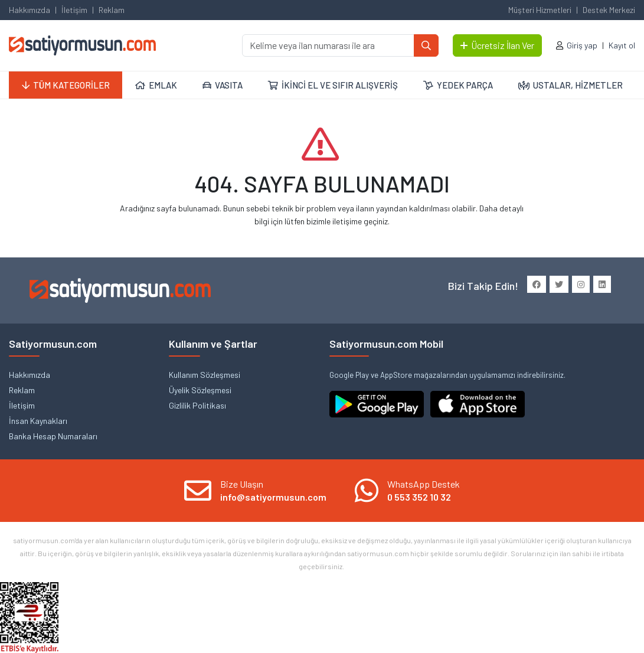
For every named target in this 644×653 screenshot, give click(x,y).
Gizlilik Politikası (197, 405)
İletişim (74, 10)
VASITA (223, 85)
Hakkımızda (30, 10)
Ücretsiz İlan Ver (497, 45)
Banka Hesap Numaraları (53, 436)
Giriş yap (582, 45)
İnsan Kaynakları (38, 421)
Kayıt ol (622, 45)
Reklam (112, 10)
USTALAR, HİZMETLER (571, 85)
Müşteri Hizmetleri (540, 10)
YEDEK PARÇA (458, 85)
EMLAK (156, 85)
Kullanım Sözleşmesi (205, 375)
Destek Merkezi (609, 10)
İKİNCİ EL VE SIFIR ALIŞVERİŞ (333, 85)
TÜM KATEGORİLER (66, 85)
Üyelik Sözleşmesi (200, 390)
